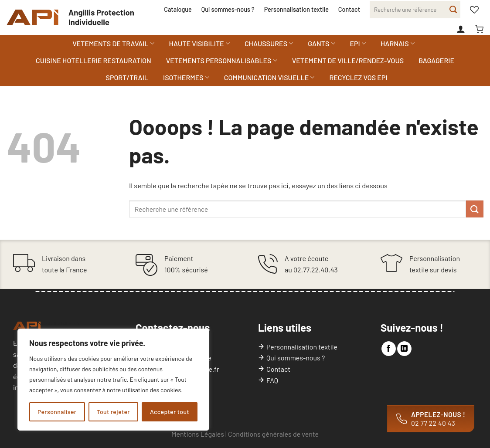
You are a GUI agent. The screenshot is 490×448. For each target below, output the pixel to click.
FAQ (272, 380)
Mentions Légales (198, 434)
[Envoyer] (453, 10)
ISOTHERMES (186, 78)
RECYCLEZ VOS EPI (358, 77)
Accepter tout (170, 412)
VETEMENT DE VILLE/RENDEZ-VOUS (348, 60)
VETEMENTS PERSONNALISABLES (222, 61)
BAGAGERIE (436, 60)
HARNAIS (398, 44)
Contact (349, 9)
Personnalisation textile (296, 9)
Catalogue (178, 9)
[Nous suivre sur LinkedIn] (404, 349)
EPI (358, 44)
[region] (113, 380)
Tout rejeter (113, 412)
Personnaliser (57, 412)
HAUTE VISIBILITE (199, 44)
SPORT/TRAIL (127, 77)
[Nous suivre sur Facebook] (389, 349)
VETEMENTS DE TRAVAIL (113, 44)
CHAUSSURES (269, 44)
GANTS (321, 44)
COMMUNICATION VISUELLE (269, 78)
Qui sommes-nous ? (228, 9)
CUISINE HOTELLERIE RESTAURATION (94, 60)
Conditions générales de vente (273, 434)
